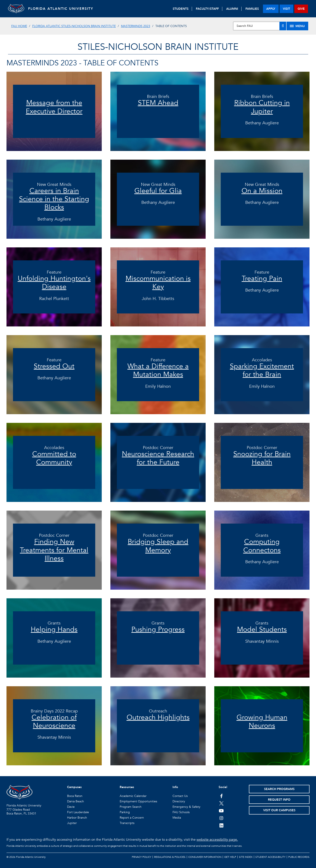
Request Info (279, 800)
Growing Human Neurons (262, 722)
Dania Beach (76, 801)
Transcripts (127, 823)
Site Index (246, 857)
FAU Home (19, 26)
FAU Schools (181, 812)
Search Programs (279, 789)
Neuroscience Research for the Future (158, 458)
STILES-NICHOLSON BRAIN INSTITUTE (158, 47)
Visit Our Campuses (279, 810)
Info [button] (175, 787)
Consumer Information (205, 857)
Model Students (262, 630)
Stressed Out (54, 366)
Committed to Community (54, 458)
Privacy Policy (142, 857)
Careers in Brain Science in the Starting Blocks (54, 199)
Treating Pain (262, 279)
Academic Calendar (133, 796)
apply (271, 9)
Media (177, 818)
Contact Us (180, 796)
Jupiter (72, 823)
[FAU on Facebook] (221, 796)
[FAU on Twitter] (221, 803)
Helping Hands (54, 630)
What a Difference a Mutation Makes (158, 370)
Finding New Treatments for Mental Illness (54, 550)
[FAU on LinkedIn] (221, 825)
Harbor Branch (77, 818)
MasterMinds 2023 (136, 26)
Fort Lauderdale (78, 812)
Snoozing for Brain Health (262, 458)
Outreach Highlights (158, 717)
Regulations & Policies (170, 857)
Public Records (299, 857)
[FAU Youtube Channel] (221, 811)
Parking (125, 812)
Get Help (230, 857)
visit (286, 9)
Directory (179, 801)
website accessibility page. (217, 840)
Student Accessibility (270, 857)
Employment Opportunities (138, 801)
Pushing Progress (158, 630)
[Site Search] (260, 26)
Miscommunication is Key (158, 283)
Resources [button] (127, 787)
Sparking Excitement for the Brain (262, 370)
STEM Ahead (158, 103)
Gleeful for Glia (158, 191)
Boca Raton (75, 796)
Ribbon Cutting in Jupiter (262, 107)
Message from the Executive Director (54, 107)
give (301, 9)
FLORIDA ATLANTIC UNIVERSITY (62, 9)
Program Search (131, 807)
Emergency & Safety (186, 807)
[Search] (283, 26)
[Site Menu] (297, 26)
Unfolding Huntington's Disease (54, 283)
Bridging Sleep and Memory (158, 546)
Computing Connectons (262, 546)
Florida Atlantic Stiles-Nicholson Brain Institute (74, 26)
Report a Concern (132, 818)
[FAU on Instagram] (221, 818)
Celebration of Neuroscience (54, 722)
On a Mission (262, 191)
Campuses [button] (74, 787)
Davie (71, 807)
